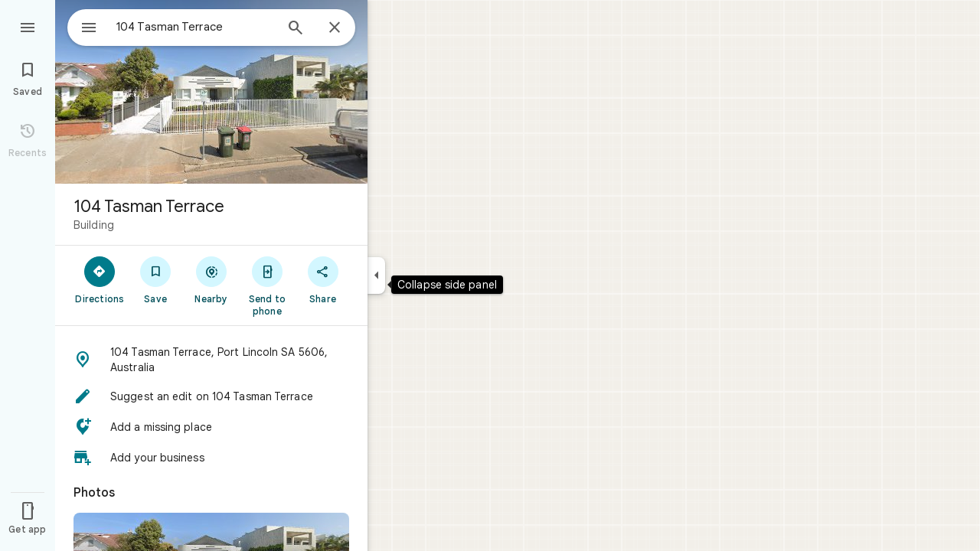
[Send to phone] (267, 285)
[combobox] (180, 27)
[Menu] (28, 26)
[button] (211, 360)
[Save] (156, 279)
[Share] (323, 279)
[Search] (296, 29)
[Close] (335, 28)
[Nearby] (212, 279)
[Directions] (100, 279)
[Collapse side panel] (376, 275)
